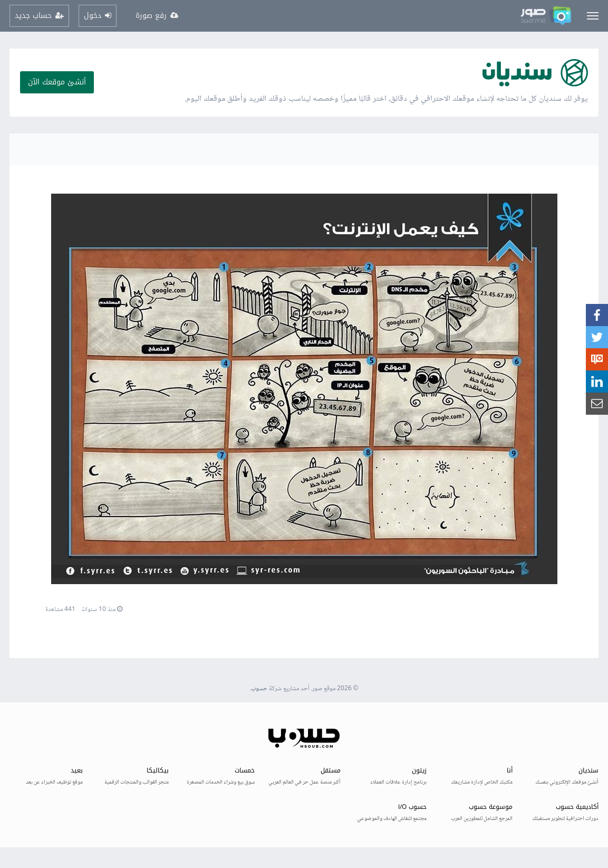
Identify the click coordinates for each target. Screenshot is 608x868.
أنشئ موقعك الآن (57, 82)
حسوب (259, 689)
